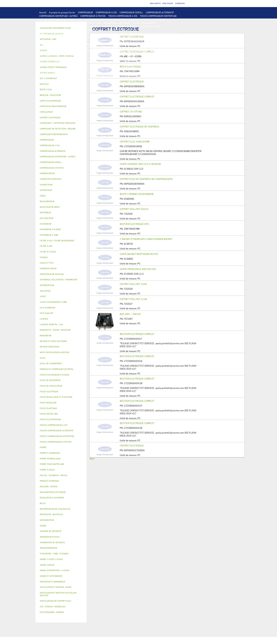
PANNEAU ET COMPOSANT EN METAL (141, 58)
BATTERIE (107, 26)
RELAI (112, 37)
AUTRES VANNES (76, 65)
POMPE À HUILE (92, 51)
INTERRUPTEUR (126, 37)
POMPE (140, 44)
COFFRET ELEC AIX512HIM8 (135, 142)
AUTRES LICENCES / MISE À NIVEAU (57, 72)
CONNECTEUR (46, 44)
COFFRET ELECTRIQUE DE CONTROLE (140, 127)
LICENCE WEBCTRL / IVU (136, 69)
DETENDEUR (179, 55)
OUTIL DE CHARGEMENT (145, 23)
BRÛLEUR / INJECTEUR (120, 79)
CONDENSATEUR (98, 41)
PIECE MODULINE (165, 79)
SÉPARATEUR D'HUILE (71, 51)
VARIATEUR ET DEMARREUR (76, 37)
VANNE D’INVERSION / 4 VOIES (155, 55)
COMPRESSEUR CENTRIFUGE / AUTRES (58, 16)
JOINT (181, 72)
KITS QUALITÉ (46, 83)
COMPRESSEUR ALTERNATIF (160, 12)
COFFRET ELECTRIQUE (157, 37)
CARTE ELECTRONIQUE (153, 19)
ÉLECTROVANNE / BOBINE (52, 65)
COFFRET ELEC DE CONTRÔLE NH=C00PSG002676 (146, 179)
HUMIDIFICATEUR (148, 65)
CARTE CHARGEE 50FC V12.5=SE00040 (140, 164)
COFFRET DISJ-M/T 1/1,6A (133, 299)
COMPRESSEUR (85, 12)
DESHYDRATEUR (98, 55)
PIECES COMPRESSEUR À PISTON (95, 19)
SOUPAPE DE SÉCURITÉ (75, 55)
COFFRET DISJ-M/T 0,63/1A (134, 209)
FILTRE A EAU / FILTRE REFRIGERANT (58, 79)
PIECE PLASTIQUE (111, 58)
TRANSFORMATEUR (49, 41)
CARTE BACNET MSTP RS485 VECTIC (139, 254)
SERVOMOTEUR (157, 62)
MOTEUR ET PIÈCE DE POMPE (95, 48)
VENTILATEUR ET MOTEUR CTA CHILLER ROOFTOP (64, 34)
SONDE (149, 41)
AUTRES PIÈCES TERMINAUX (104, 76)
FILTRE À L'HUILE (48, 51)
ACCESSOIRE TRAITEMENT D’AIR (103, 65)
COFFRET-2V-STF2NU (131, 112)
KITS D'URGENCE (88, 79)
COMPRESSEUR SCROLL (131, 12)
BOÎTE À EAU (46, 62)
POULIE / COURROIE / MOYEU (161, 72)
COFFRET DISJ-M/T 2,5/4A (133, 284)
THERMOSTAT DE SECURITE (95, 44)
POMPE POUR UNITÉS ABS (125, 48)
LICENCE (116, 69)
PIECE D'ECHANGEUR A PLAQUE (55, 30)
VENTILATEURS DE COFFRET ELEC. (126, 41)
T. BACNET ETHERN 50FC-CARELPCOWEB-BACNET (146, 239)
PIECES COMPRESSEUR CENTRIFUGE (158, 16)
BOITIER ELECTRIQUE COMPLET (137, 334)
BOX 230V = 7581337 (130, 314)
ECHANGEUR (93, 26)
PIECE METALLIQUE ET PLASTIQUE (81, 58)
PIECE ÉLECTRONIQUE (50, 419)
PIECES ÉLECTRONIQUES (126, 19)
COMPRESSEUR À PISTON (93, 16)
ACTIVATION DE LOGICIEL (164, 69)
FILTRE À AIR (129, 65)
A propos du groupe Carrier (62, 12)
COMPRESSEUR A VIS (106, 12)
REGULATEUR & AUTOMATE (117, 23)
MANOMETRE (63, 83)
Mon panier (168, 3)
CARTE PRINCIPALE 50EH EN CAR (138, 269)
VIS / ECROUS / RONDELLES (135, 76)
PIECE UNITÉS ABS (144, 79)
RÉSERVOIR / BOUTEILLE (67, 62)
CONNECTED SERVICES (67, 44)
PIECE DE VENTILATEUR (166, 34)
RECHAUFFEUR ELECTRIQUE (170, 41)
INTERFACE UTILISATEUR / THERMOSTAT (60, 23)
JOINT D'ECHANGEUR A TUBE (88, 30)
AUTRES (82, 72)
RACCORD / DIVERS (77, 76)
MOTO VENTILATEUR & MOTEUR (121, 30)
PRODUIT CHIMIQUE (133, 72)
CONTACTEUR (99, 37)
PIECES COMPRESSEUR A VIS (123, 16)
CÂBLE (140, 37)
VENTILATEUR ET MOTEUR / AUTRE (109, 34)
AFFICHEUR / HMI (92, 23)
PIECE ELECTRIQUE (49, 37)
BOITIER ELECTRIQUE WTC (134, 224)
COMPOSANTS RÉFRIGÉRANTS (118, 51)
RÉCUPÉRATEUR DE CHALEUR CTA (92, 69)
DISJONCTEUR (68, 41)
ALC (82, 26)
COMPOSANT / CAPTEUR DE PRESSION (155, 51)
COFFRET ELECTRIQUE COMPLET (137, 97)
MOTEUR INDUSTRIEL (140, 34)
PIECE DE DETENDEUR (50, 58)
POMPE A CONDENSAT (50, 48)
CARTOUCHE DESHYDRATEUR (123, 55)
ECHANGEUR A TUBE (151, 26)
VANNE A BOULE (175, 62)
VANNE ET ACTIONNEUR (109, 62)
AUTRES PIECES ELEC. (122, 44)
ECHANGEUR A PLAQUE (126, 26)
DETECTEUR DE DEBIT (50, 55)
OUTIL (103, 79)
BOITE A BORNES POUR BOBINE (137, 194)
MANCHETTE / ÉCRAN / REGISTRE (56, 69)
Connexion (180, 3)
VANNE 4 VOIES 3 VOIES (135, 62)
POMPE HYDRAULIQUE (157, 44)
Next (92, 459)
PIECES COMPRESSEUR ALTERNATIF (57, 19)
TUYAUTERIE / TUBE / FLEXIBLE (105, 72)
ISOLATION (88, 62)
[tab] (61, 90)
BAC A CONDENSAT (171, 58)
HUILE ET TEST (148, 48)
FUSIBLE (83, 41)
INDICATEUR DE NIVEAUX (52, 76)
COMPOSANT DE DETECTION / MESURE (58, 26)
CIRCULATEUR (71, 48)
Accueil (43, 12)
